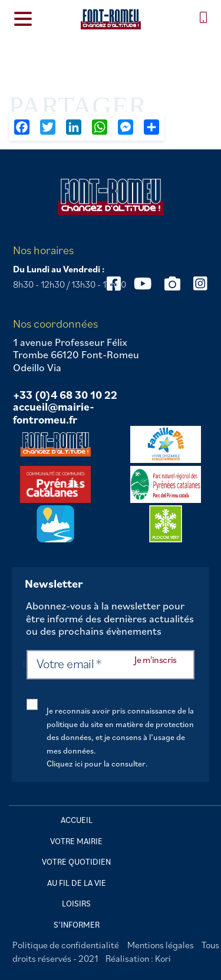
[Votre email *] (111, 665)
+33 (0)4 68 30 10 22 (65, 395)
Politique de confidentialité (66, 945)
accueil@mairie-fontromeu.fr (54, 413)
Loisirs (76, 904)
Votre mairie (76, 841)
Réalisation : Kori (138, 958)
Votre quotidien (76, 862)
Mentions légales (161, 945)
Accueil (77, 820)
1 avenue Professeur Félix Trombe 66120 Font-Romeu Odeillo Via (76, 355)
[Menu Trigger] (23, 18)
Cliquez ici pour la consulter (96, 764)
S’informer (77, 925)
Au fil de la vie (77, 883)
